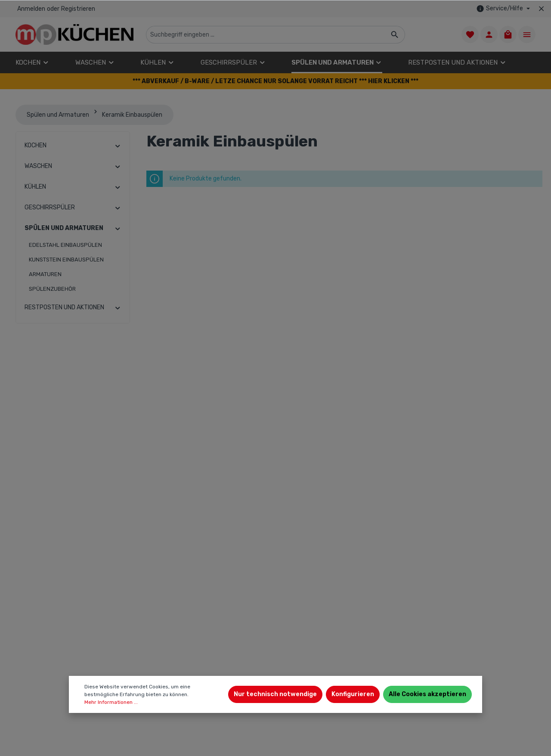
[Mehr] (527, 34)
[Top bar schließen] (541, 9)
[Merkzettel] (470, 34)
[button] (275, 81)
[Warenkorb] (508, 34)
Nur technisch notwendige (275, 694)
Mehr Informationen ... (111, 702)
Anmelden (31, 9)
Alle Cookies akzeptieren (427, 694)
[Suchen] (395, 35)
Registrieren (78, 9)
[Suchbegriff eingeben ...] (266, 35)
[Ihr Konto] (489, 34)
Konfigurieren (353, 694)
